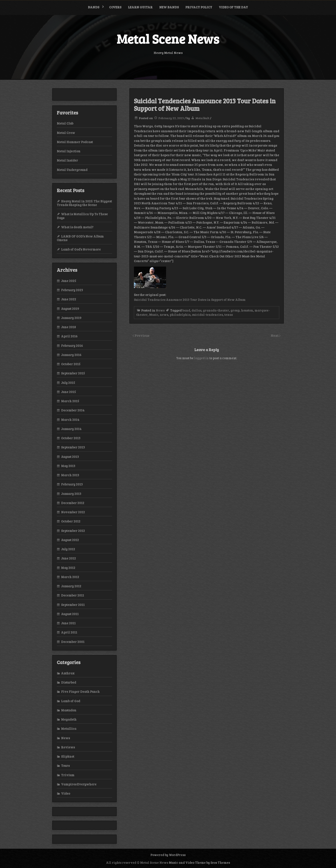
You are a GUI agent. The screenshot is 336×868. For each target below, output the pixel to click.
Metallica (69, 729)
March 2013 (70, 475)
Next (275, 335)
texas (229, 315)
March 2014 (70, 420)
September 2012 (73, 531)
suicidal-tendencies (207, 315)
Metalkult (202, 118)
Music (154, 315)
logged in (201, 358)
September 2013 (73, 447)
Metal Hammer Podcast (75, 142)
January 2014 (71, 429)
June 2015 (68, 392)
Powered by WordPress (168, 855)
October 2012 (71, 521)
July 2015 (68, 383)
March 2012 (70, 577)
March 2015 (70, 401)
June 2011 (68, 623)
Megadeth (69, 719)
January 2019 (71, 318)
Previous (142, 335)
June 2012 (68, 558)
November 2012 (73, 512)
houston (247, 310)
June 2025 (69, 281)
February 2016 (72, 346)
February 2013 (72, 484)
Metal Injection (69, 151)
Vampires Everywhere (79, 784)
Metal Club (65, 123)
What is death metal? (77, 227)
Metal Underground (72, 170)
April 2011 (69, 632)
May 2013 (68, 466)
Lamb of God (71, 701)
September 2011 (73, 605)
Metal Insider (67, 160)
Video (66, 793)
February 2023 (72, 290)
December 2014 (73, 410)
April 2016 (69, 336)
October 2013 (71, 438)
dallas (196, 310)
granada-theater (216, 310)
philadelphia (180, 315)
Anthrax (68, 673)
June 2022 (69, 299)
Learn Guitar (140, 7)
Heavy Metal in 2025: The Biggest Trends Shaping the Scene (84, 203)
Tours (65, 766)
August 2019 (70, 309)
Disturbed (69, 682)
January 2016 (71, 355)
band (186, 310)
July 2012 (68, 549)
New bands (169, 7)
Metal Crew (66, 133)
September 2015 (73, 373)
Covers (115, 7)
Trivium (68, 775)
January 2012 (71, 586)
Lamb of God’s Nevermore (81, 249)
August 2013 (70, 457)
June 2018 (68, 327)
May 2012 (68, 568)
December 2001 (73, 642)
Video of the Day (233, 7)
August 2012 (70, 540)
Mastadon (69, 710)
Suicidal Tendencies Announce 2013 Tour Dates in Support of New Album (190, 300)
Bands (94, 7)
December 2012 (73, 503)
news (164, 315)
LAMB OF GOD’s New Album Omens (80, 238)
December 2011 (73, 595)
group (235, 310)
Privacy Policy (199, 7)
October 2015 (71, 364)
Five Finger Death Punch (80, 691)
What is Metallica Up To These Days (82, 216)
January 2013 (71, 494)
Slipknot (68, 756)
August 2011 (70, 614)
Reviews (68, 747)
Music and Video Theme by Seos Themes (199, 862)
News (160, 310)
